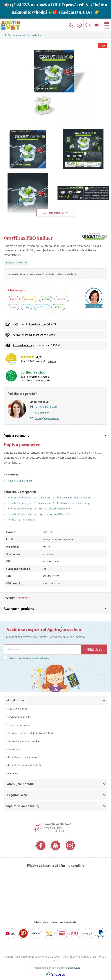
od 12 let (42, 307)
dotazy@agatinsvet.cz (47, 418)
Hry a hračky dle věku (20, 509)
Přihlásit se (94, 649)
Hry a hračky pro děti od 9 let (55, 509)
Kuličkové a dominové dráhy (73, 503)
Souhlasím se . (29, 658)
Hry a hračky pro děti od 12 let (56, 514)
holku (13, 307)
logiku (14, 299)
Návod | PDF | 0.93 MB (20, 481)
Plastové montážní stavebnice (25, 35)
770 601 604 (42, 413)
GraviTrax (28, 520)
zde (75, 274)
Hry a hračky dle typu (20, 498)
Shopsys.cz (74, 968)
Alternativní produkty (55, 609)
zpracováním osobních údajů (36, 658)
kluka (27, 307)
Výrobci (12, 520)
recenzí (52, 361)
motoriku (29, 299)
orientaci (62, 299)
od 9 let (58, 307)
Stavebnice (45, 498)
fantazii (46, 299)
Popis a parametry (55, 436)
